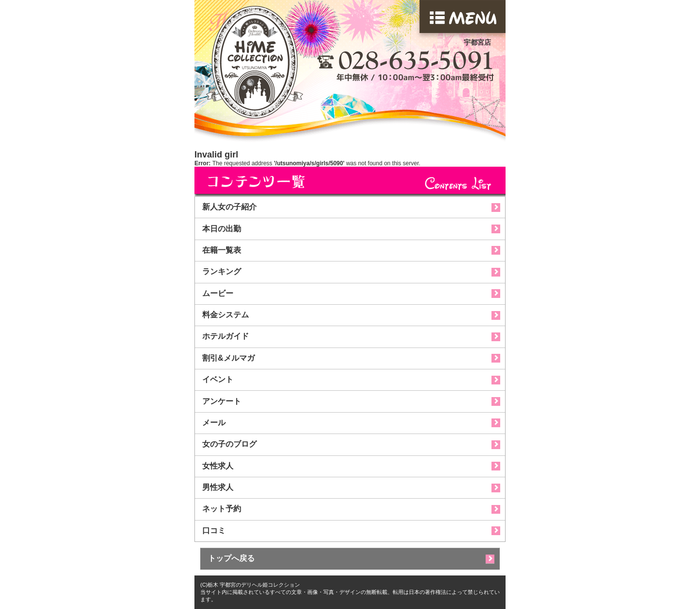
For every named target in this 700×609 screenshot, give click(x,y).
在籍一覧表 (222, 250)
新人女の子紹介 (229, 207)
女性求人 (218, 466)
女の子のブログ (229, 444)
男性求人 (218, 487)
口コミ (214, 531)
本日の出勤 (222, 229)
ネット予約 (222, 509)
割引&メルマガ (228, 358)
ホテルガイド (226, 336)
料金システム (226, 315)
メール (214, 423)
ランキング (222, 271)
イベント (218, 379)
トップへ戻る (231, 558)
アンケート (222, 401)
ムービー (218, 293)
